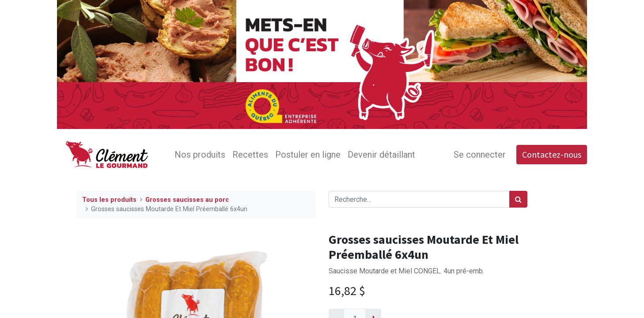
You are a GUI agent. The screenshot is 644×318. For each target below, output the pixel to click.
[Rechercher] (518, 199)
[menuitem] (200, 155)
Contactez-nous (552, 154)
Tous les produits (109, 200)
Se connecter (480, 155)
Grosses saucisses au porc (187, 200)
